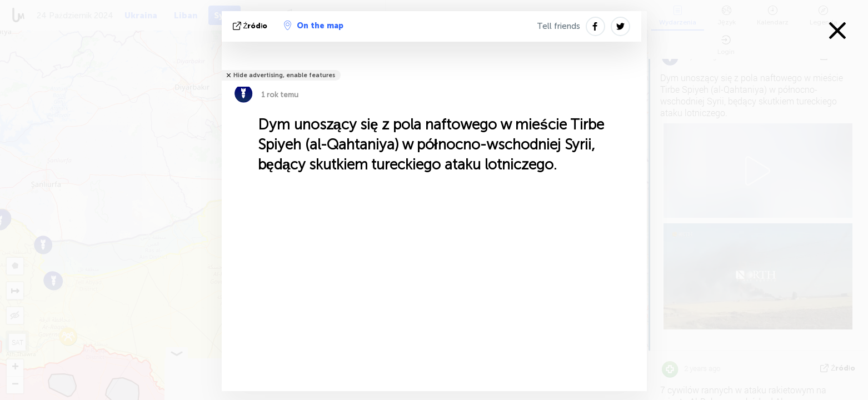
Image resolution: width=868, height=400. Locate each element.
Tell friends (558, 26)
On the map (314, 26)
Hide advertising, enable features (284, 75)
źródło (251, 26)
